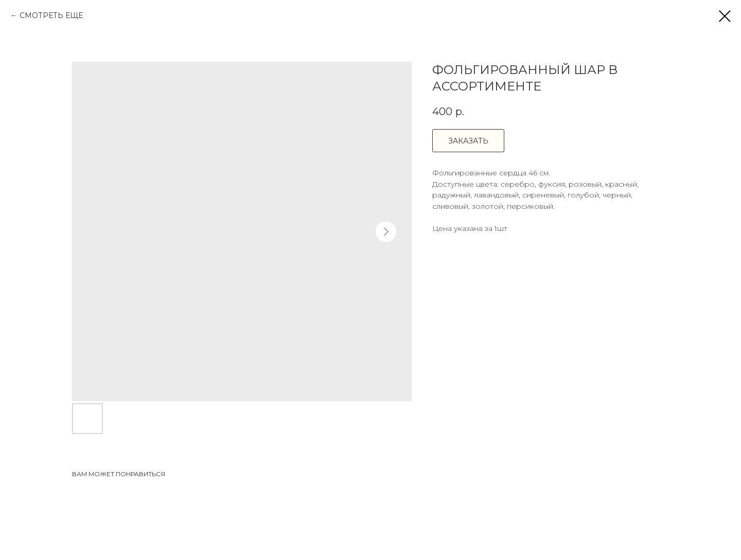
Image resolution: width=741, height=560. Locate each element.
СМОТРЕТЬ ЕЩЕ (51, 15)
